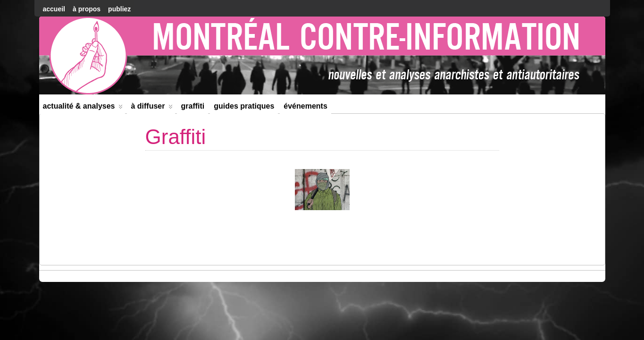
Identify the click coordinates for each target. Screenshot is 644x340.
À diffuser (152, 108)
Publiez (119, 9)
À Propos (87, 9)
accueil (54, 9)
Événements (305, 106)
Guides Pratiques (244, 106)
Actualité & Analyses (83, 108)
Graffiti (192, 106)
